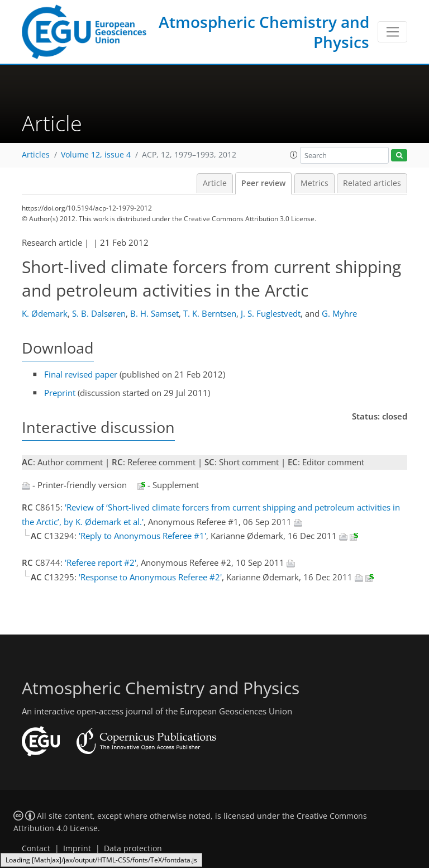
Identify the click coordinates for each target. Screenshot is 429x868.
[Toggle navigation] (392, 32)
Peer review (263, 183)
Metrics (314, 183)
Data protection (133, 848)
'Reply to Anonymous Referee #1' (142, 536)
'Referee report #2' (101, 562)
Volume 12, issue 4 (96, 155)
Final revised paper (81, 374)
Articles (36, 155)
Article (215, 183)
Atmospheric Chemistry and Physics (264, 32)
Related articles (372, 183)
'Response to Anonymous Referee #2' (150, 577)
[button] (294, 155)
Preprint (60, 393)
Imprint (77, 848)
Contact (36, 848)
